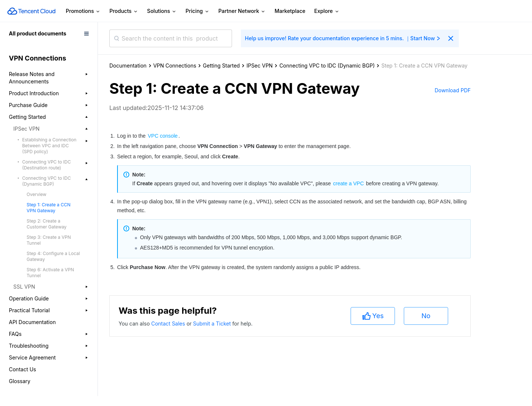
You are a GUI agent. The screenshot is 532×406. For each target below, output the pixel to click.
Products (124, 11)
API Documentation (32, 322)
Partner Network (242, 11)
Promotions (83, 11)
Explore (327, 11)
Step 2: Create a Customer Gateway (47, 224)
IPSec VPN (260, 66)
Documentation (128, 66)
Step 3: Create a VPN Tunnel (49, 240)
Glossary (20, 381)
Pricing (197, 11)
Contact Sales (169, 324)
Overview (37, 194)
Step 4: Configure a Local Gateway (53, 256)
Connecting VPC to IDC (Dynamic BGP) (327, 66)
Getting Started (221, 66)
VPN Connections (175, 66)
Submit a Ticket (212, 324)
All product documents (37, 33)
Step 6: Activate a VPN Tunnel (50, 273)
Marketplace (290, 11)
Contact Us (23, 369)
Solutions (162, 11)
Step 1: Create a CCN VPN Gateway (49, 208)
